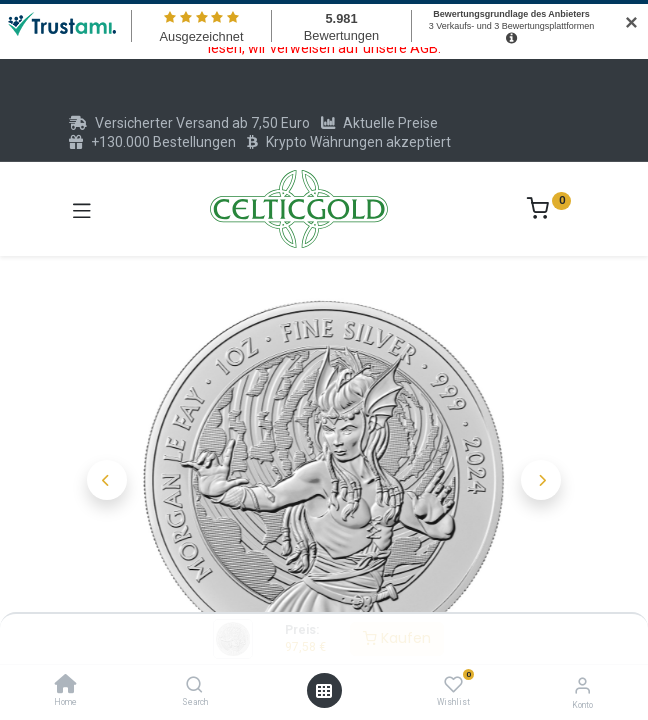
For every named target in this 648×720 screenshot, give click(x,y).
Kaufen (397, 638)
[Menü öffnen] (324, 691)
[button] (107, 480)
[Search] (194, 686)
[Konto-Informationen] (582, 685)
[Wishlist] (453, 685)
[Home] (66, 686)
